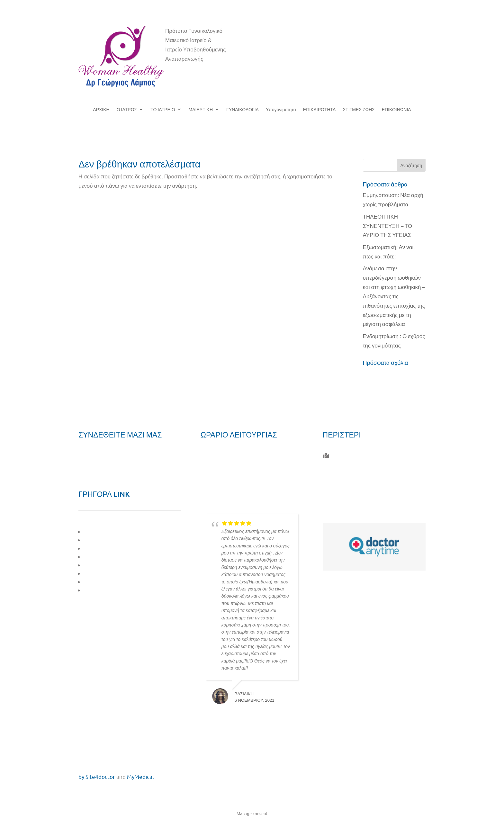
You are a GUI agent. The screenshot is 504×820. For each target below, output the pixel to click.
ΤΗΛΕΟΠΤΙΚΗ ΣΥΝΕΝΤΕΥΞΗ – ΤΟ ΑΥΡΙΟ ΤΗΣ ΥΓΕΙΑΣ (387, 225)
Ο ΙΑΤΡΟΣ (127, 110)
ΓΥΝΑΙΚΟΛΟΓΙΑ (243, 110)
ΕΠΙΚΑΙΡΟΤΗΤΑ (319, 110)
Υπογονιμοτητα (281, 110)
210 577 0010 (347, 479)
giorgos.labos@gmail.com (362, 509)
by (81, 776)
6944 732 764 (346, 494)
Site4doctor (100, 776)
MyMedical (140, 776)
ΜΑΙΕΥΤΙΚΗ (201, 110)
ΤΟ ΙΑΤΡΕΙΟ (163, 110)
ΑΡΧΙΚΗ (101, 110)
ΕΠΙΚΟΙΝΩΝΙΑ (396, 110)
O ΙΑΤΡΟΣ (96, 532)
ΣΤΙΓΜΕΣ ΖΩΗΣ (359, 110)
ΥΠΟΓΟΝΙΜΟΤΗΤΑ (108, 565)
